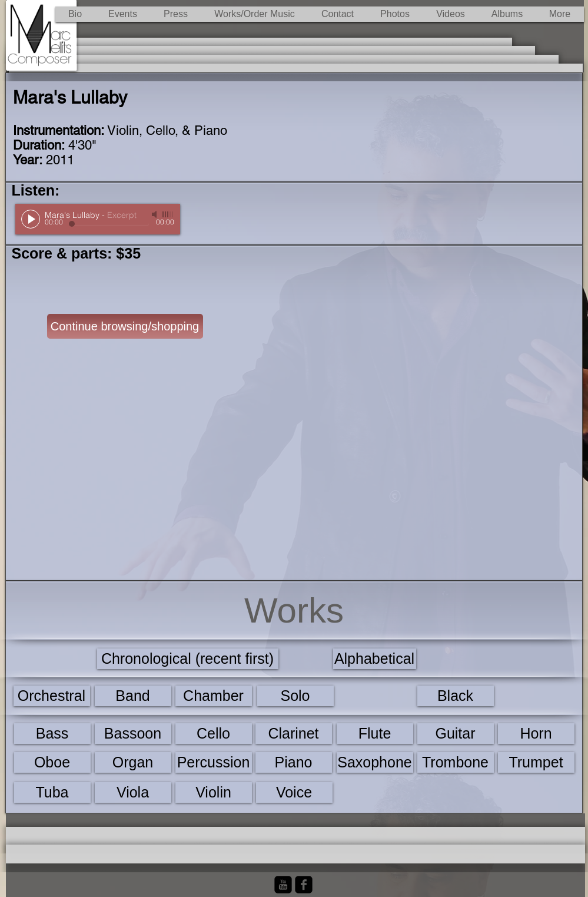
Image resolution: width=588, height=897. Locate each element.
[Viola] (133, 792)
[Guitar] (456, 734)
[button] (255, 14)
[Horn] (536, 734)
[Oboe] (52, 762)
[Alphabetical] (375, 659)
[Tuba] (52, 792)
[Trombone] (456, 762)
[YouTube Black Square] (283, 885)
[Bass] (52, 734)
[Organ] (133, 762)
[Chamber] (214, 696)
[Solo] (295, 696)
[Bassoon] (133, 734)
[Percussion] (214, 762)
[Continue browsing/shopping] (125, 326)
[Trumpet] (536, 762)
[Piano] (294, 762)
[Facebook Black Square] (304, 885)
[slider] (168, 214)
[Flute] (375, 734)
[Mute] (155, 214)
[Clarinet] (294, 734)
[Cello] (214, 734)
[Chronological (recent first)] (188, 659)
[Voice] (294, 792)
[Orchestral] (52, 696)
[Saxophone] (375, 762)
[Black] (456, 696)
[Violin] (214, 792)
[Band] (133, 696)
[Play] (31, 219)
